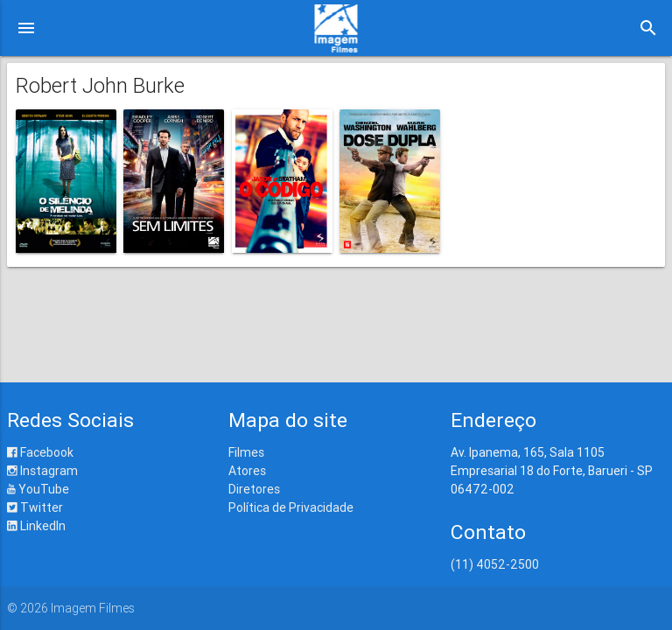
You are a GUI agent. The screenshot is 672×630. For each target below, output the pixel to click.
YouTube (38, 489)
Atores (247, 471)
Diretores (254, 489)
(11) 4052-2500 (495, 564)
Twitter (35, 507)
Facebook (40, 452)
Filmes (246, 452)
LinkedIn (36, 526)
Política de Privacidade (291, 507)
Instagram (42, 471)
